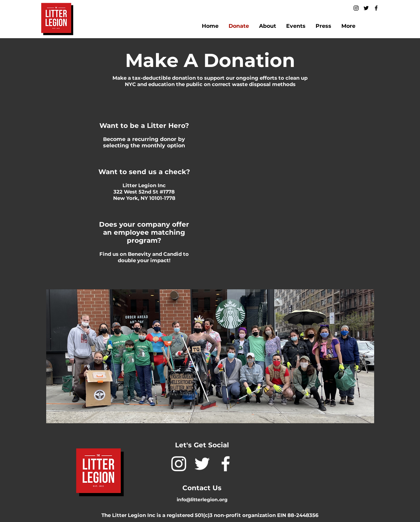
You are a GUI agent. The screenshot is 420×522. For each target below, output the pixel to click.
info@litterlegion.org (202, 500)
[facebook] (376, 8)
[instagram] (356, 8)
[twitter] (366, 8)
